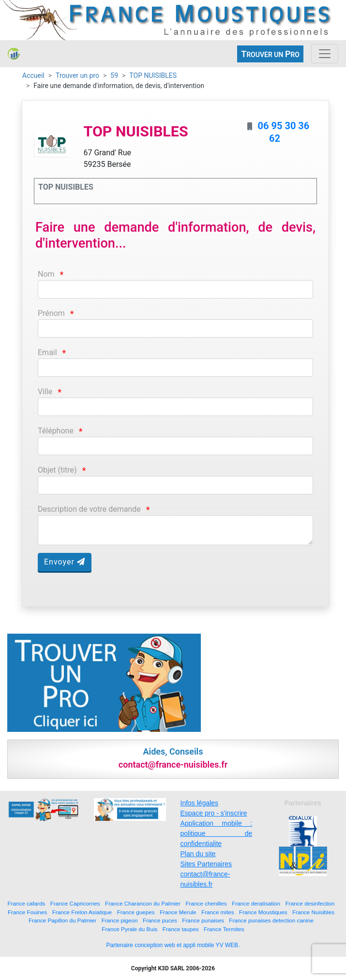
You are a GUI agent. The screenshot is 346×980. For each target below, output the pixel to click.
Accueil (33, 75)
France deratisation (256, 903)
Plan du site (198, 854)
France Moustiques (263, 912)
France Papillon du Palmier (62, 920)
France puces (160, 920)
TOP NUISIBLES (153, 75)
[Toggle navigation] (325, 54)
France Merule (178, 912)
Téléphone (56, 431)
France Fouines (27, 912)
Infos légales (200, 803)
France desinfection (310, 903)
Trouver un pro (77, 75)
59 (114, 75)
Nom (46, 274)
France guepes (136, 912)
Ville (45, 392)
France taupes (181, 929)
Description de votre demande (89, 509)
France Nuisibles (313, 912)
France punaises (203, 920)
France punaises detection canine (271, 920)
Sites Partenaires (206, 864)
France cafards (26, 903)
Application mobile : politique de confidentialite (217, 833)
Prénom (51, 313)
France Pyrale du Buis (129, 929)
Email (47, 352)
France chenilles (206, 903)
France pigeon (120, 920)
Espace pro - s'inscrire (214, 813)
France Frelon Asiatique (82, 912)
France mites (218, 912)
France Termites (224, 929)
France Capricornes (75, 903)
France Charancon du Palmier (143, 903)
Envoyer (65, 562)
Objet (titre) (57, 470)
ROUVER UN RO (270, 54)
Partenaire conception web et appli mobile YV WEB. (173, 945)
